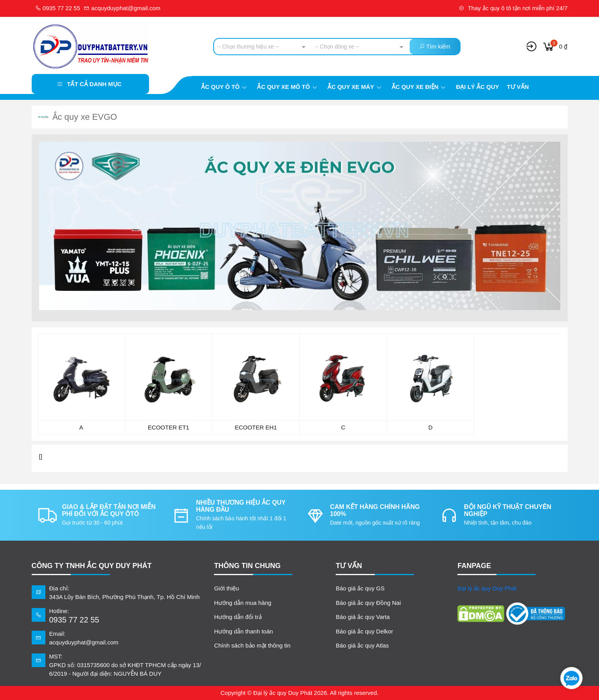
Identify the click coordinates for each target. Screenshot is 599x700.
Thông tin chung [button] (247, 566)
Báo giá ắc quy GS (360, 588)
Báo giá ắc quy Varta (363, 617)
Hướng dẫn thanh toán (243, 631)
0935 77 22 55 (58, 8)
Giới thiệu (227, 588)
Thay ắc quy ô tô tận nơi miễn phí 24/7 (513, 8)
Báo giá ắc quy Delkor (364, 631)
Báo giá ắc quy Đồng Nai (368, 603)
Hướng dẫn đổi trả (238, 617)
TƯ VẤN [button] (349, 566)
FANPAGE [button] (474, 566)
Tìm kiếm (435, 46)
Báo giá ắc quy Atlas (362, 645)
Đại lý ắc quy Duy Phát (487, 588)
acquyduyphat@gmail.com (122, 8)
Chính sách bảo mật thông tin (252, 645)
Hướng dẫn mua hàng (243, 603)
